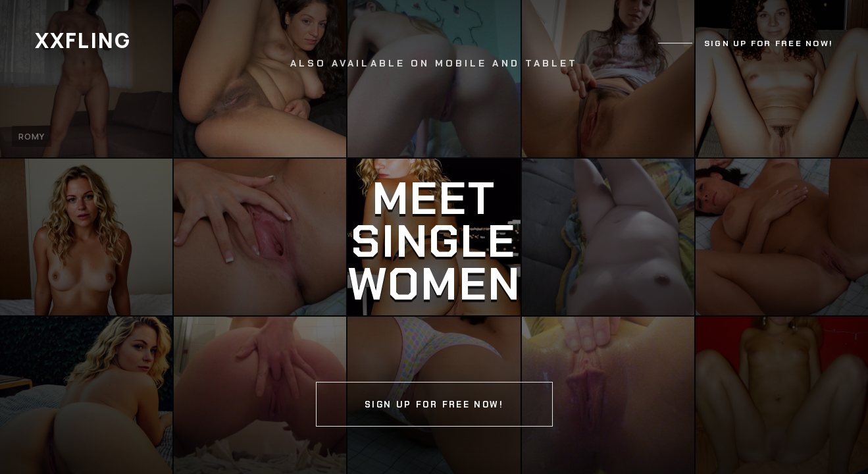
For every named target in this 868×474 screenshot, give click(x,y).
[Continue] (434, 237)
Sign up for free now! (769, 43)
